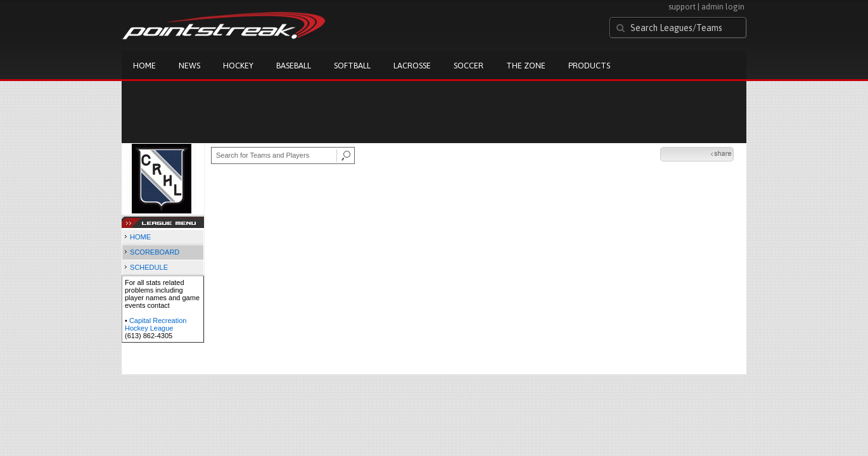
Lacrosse (412, 66)
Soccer (469, 66)
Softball (352, 66)
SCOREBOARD (155, 252)
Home (144, 66)
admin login (723, 7)
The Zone (526, 66)
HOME (140, 237)
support (682, 7)
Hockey (238, 66)
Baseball (294, 66)
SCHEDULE (149, 267)
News (189, 66)
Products (589, 66)
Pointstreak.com (224, 27)
